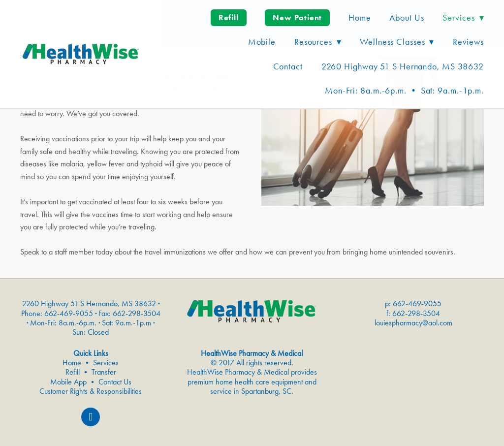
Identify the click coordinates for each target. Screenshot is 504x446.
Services (106, 363)
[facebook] (91, 417)
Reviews (468, 42)
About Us (407, 18)
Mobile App (68, 382)
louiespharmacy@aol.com (413, 323)
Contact (288, 66)
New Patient (297, 17)
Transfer (104, 372)
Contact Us (115, 382)
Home (360, 18)
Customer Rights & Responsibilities (91, 391)
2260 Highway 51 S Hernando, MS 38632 (403, 66)
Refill (229, 17)
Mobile (262, 42)
